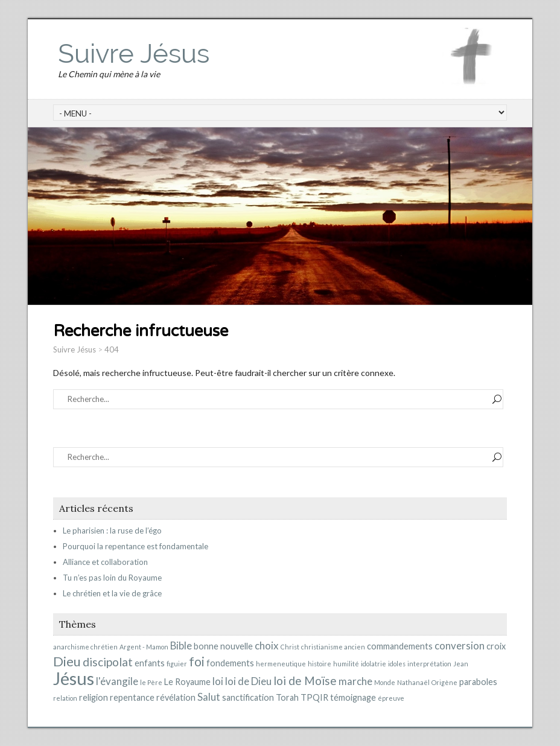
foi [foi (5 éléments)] (197, 662)
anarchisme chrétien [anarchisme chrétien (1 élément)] (85, 647)
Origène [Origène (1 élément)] (444, 682)
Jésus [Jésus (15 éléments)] (74, 678)
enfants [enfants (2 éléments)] (150, 663)
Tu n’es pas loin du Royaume (112, 578)
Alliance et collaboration (105, 562)
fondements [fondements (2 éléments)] (230, 663)
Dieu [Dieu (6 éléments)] (67, 661)
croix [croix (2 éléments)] (496, 646)
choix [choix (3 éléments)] (267, 646)
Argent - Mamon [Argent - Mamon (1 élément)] (144, 647)
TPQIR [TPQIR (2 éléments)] (314, 697)
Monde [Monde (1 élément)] (385, 682)
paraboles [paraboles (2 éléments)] (478, 682)
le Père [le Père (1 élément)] (151, 682)
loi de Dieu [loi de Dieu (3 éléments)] (248, 681)
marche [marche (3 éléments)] (355, 681)
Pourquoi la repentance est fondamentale (135, 546)
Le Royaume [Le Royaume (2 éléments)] (187, 682)
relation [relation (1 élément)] (65, 698)
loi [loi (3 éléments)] (218, 681)
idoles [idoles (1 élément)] (397, 664)
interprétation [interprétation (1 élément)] (429, 664)
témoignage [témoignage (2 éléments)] (353, 697)
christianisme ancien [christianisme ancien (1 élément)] (333, 647)
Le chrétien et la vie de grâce (112, 593)
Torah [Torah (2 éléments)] (287, 697)
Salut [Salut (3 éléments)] (209, 697)
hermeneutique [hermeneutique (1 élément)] (281, 664)
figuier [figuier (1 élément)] (177, 664)
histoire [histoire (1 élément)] (320, 664)
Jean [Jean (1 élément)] (461, 664)
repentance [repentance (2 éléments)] (132, 697)
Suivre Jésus (134, 53)
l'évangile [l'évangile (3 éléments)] (117, 681)
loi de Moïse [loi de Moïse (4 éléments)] (305, 681)
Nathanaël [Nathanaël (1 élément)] (413, 682)
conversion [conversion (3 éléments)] (460, 646)
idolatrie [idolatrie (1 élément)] (374, 664)
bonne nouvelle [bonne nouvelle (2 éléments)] (223, 646)
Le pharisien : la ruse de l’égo (112, 531)
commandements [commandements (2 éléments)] (400, 646)
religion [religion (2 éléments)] (94, 697)
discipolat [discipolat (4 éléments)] (108, 662)
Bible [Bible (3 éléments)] (181, 646)
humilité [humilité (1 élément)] (346, 664)
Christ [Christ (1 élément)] (290, 647)
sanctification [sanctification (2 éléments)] (248, 697)
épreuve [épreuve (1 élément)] (391, 698)
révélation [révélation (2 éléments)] (176, 697)
